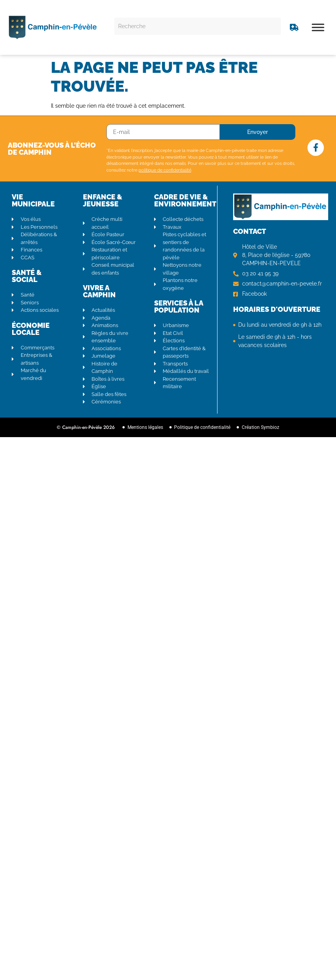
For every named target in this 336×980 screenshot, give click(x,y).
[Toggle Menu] (318, 27)
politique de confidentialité (165, 170)
